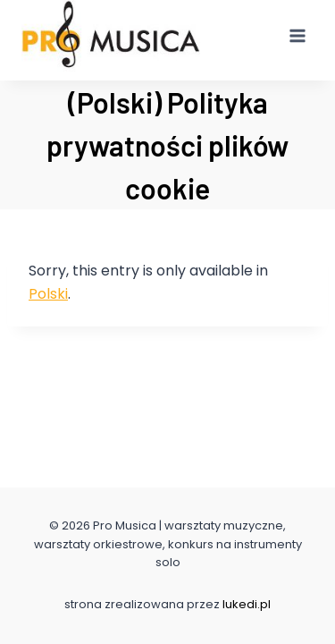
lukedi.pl (247, 604)
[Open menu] (297, 35)
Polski (48, 294)
